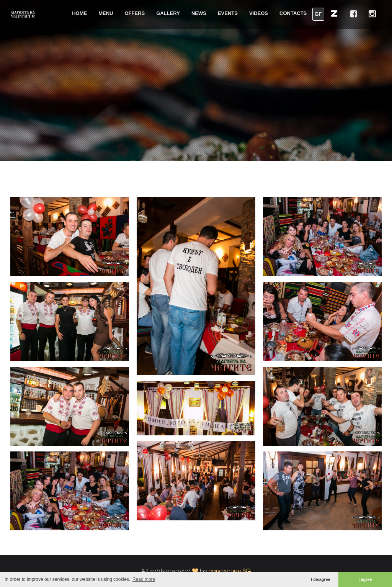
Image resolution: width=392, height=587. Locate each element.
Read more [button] (144, 579)
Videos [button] (259, 13)
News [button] (199, 13)
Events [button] (228, 13)
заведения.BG (230, 571)
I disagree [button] (320, 579)
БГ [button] (318, 14)
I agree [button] (365, 579)
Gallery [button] (168, 13)
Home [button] (79, 13)
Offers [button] (135, 13)
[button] (334, 13)
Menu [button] (106, 13)
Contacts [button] (293, 13)
